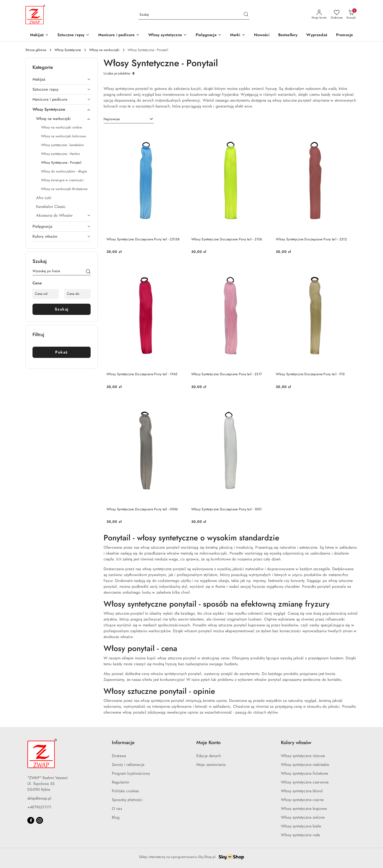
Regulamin (121, 782)
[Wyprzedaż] (317, 35)
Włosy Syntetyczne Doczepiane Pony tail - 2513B (143, 239)
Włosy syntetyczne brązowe (304, 809)
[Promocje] (345, 35)
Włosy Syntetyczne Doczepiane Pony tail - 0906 (142, 509)
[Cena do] (78, 294)
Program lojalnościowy (131, 773)
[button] (238, 35)
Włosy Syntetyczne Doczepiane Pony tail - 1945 (142, 374)
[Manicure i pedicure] (119, 35)
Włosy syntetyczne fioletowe (304, 773)
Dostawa (119, 756)
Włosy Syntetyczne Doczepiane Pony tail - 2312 (311, 239)
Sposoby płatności (127, 800)
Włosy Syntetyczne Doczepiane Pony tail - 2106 (227, 239)
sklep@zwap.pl (39, 798)
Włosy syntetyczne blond (302, 791)
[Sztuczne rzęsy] (73, 35)
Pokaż (62, 352)
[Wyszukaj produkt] (194, 15)
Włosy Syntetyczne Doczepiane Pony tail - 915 (310, 374)
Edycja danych (209, 756)
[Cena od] (46, 294)
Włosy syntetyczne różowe (303, 756)
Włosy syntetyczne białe (301, 826)
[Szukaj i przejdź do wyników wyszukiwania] (246, 15)
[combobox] (129, 119)
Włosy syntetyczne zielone (303, 817)
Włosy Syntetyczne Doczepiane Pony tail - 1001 (227, 509)
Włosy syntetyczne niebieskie (305, 765)
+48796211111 (39, 807)
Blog (116, 817)
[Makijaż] (39, 35)
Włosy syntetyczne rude (301, 835)
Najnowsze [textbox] (112, 119)
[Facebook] (31, 820)
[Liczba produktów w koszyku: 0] (351, 15)
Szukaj (62, 309)
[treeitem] (62, 79)
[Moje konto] (319, 15)
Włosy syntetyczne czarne (302, 800)
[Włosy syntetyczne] (168, 35)
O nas (117, 809)
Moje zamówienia (211, 765)
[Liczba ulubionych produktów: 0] (337, 15)
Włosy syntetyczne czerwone (305, 782)
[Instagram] (40, 820)
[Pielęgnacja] (208, 35)
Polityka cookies (125, 791)
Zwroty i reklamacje (128, 765)
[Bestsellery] (288, 35)
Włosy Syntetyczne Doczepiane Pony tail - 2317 (227, 374)
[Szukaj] (88, 272)
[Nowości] (262, 35)
